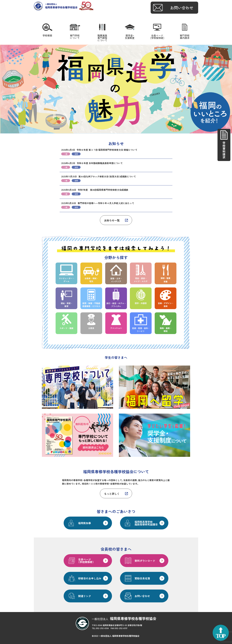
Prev (4, 89)
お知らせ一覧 (112, 220)
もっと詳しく (112, 494)
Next (228, 89)
